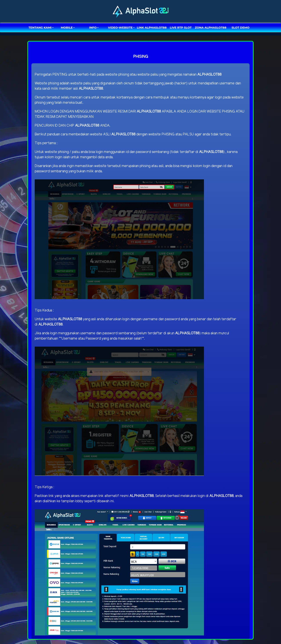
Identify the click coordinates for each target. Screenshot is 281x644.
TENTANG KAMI (40, 27)
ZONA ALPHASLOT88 (211, 27)
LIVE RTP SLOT (181, 27)
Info (93, 27)
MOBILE (67, 27)
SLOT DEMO (240, 27)
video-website (120, 27)
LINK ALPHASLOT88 (152, 27)
